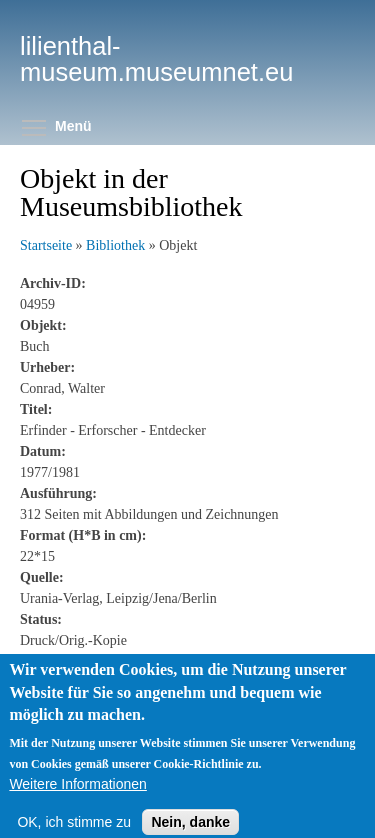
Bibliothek (115, 245)
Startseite (46, 245)
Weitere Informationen (77, 801)
